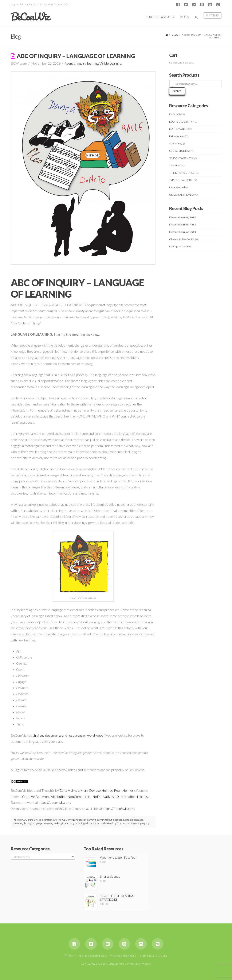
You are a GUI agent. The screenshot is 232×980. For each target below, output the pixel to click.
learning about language (109, 820)
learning (93, 63)
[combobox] (43, 857)
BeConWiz (30, 17)
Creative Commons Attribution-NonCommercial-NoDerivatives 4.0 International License (86, 796)
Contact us (62, 4)
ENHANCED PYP (63, 820)
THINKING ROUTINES (182, 173)
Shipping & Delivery (154, 956)
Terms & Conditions (93, 956)
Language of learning (84, 820)
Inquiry (81, 63)
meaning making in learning (59, 823)
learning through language (28, 823)
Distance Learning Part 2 (183, 224)
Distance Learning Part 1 (183, 232)
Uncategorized (177, 187)
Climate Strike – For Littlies (184, 239)
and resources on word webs (82, 735)
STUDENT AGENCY (180, 158)
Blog (175, 35)
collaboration (46, 820)
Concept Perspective (180, 246)
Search (177, 91)
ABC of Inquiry (30, 820)
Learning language (133, 820)
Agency (70, 63)
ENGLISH (174, 114)
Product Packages (123, 956)
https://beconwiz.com (54, 802)
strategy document (46, 735)
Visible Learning (111, 63)
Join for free (46, 4)
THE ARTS (175, 165)
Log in (14, 4)
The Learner (124, 823)
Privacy (70, 956)
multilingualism (83, 823)
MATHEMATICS (178, 129)
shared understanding (105, 823)
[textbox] (43, 857)
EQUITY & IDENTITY (181, 122)
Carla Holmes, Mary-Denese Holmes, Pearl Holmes (97, 790)
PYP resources (177, 136)
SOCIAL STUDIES (179, 151)
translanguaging (140, 823)
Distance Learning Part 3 (183, 217)
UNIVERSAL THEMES (181, 195)
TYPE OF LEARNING (181, 180)
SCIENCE (174, 143)
